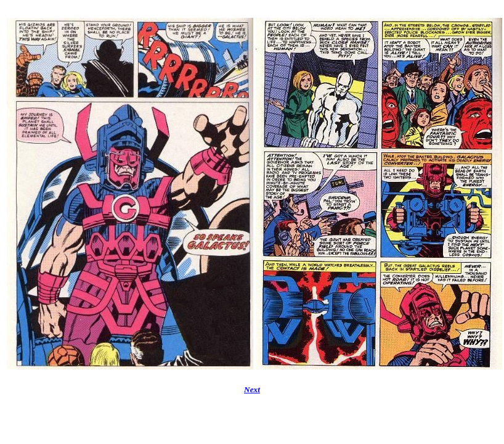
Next (252, 389)
